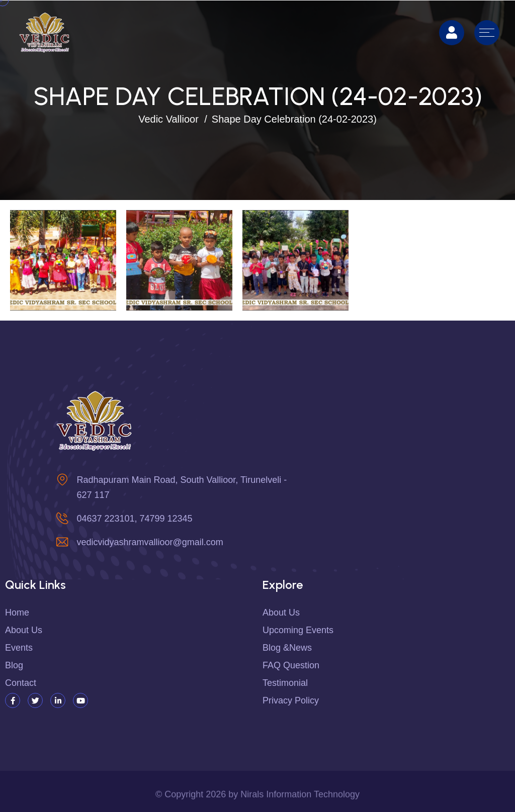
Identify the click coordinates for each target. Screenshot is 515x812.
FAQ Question (291, 665)
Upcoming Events (298, 630)
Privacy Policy (291, 700)
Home (17, 613)
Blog (14, 665)
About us (24, 630)
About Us (281, 613)
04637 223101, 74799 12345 (134, 519)
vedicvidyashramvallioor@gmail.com (150, 542)
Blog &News (287, 648)
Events (19, 648)
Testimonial (285, 683)
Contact (21, 683)
